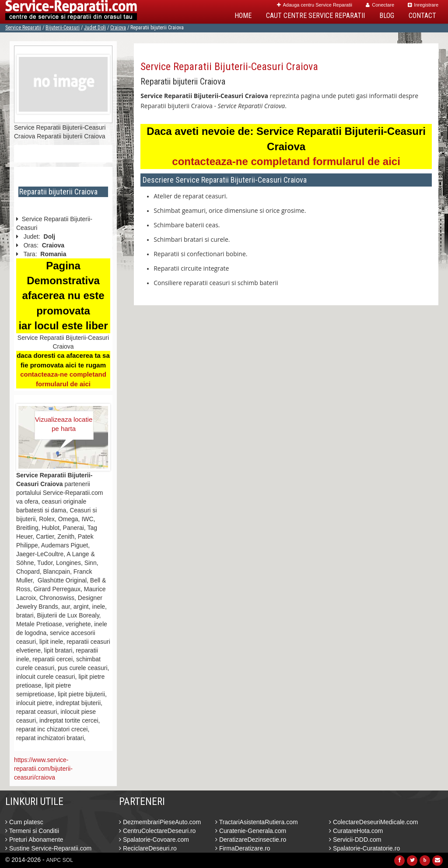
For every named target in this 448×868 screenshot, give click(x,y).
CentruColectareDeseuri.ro (157, 831)
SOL (68, 860)
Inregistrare (423, 5)
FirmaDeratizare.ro (243, 848)
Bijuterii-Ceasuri (63, 28)
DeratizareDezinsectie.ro (251, 840)
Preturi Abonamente (34, 840)
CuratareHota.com (356, 831)
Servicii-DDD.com (355, 840)
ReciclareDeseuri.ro (148, 848)
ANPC (54, 860)
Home (243, 16)
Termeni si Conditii (32, 831)
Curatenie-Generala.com (251, 831)
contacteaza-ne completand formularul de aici (286, 161)
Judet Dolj (95, 28)
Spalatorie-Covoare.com (154, 840)
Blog (387, 16)
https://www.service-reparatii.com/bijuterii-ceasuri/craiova (43, 769)
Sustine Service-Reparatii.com (48, 848)
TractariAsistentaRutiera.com (257, 822)
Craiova (118, 28)
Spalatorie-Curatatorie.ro (364, 848)
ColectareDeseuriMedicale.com (373, 822)
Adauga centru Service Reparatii (315, 5)
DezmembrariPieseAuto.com (160, 822)
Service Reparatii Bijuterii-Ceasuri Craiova (229, 67)
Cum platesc (24, 822)
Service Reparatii (23, 28)
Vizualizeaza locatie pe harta (64, 424)
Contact (422, 16)
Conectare (380, 5)
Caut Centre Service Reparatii (315, 16)
